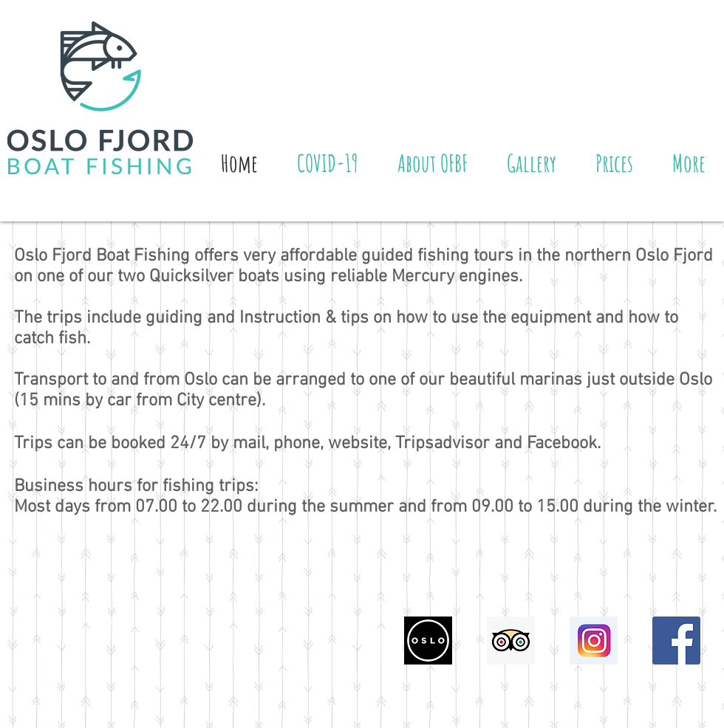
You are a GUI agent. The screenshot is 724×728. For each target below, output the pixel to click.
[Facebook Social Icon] (676, 641)
